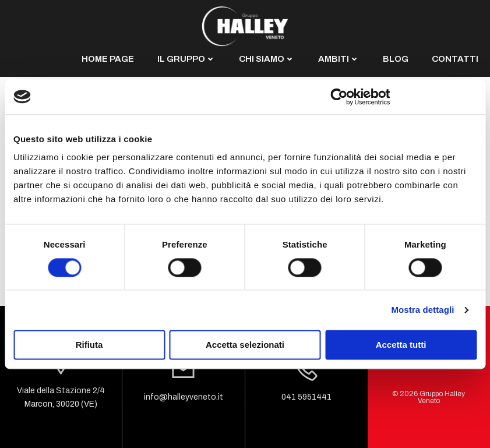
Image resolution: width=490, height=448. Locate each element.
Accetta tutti (401, 345)
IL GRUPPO (186, 59)
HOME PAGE (108, 59)
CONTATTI (455, 59)
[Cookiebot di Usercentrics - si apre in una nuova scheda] (339, 97)
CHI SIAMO (267, 59)
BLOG (396, 59)
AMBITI (339, 59)
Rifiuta (89, 345)
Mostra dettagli (422, 310)
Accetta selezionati (245, 345)
